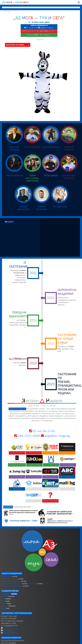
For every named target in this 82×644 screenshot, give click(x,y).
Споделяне (40, 40)
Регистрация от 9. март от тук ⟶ (39, 31)
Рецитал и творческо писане (12, 586)
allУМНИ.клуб (32, 584)
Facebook (5, 596)
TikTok (3, 608)
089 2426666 (27, 436)
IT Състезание (6, 577)
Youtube (4, 604)
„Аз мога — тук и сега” (15, 2)
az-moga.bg (5, 594)
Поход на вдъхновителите (11, 581)
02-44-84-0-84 (42, 431)
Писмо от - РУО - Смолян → (39, 35)
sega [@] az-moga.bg (10, 633)
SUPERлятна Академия (9, 579)
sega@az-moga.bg (46, 28)
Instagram (5, 606)
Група (3, 599)
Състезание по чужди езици (11, 584)
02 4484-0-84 (32, 28)
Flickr (3, 601)
